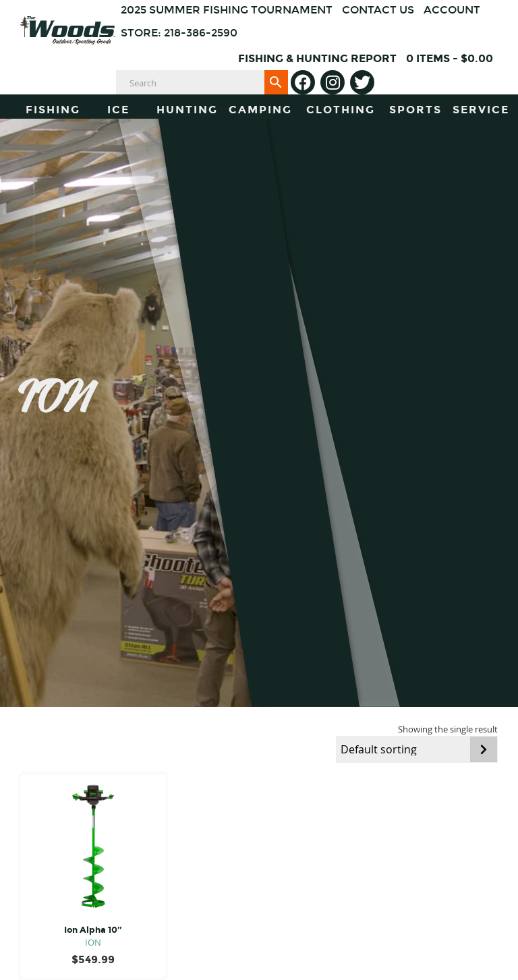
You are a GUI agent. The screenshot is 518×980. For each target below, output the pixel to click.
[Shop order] (417, 749)
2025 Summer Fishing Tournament (227, 10)
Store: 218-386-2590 (179, 33)
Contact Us (378, 10)
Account (452, 10)
